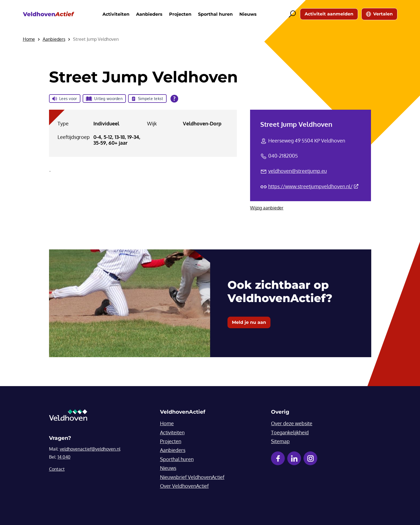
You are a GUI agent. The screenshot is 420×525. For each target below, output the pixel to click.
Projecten (180, 14)
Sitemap (280, 441)
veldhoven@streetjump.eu (298, 171)
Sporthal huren (215, 14)
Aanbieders (149, 14)
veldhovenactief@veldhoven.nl (90, 449)
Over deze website (292, 423)
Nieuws (248, 14)
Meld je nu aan (249, 322)
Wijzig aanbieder (267, 208)
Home (167, 423)
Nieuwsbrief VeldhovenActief (192, 477)
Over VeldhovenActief (184, 486)
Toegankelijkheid (290, 432)
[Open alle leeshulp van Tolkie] (174, 99)
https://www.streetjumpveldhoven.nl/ (313, 186)
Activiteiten (116, 14)
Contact (57, 469)
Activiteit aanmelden (329, 14)
